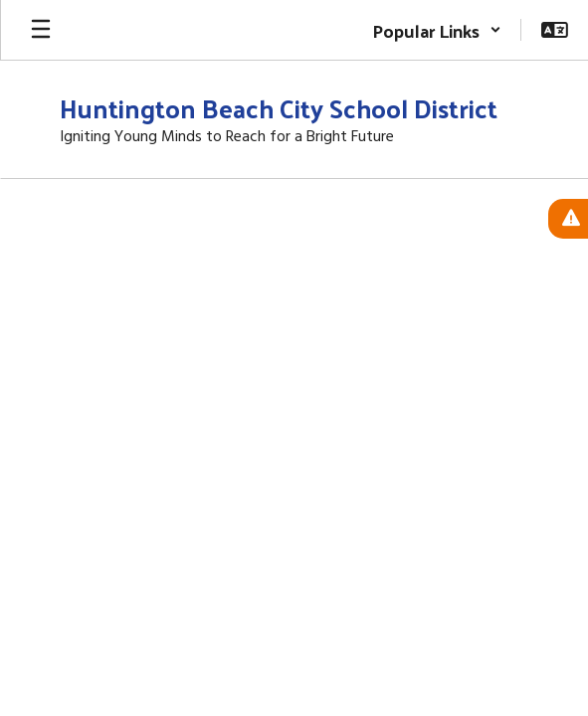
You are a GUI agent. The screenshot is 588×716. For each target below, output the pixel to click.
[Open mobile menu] (41, 30)
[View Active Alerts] (568, 219)
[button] (437, 30)
